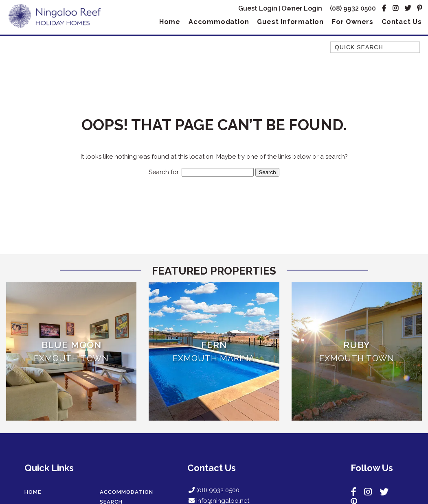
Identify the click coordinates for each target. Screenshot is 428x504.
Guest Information (290, 22)
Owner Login (302, 8)
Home (170, 22)
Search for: (164, 172)
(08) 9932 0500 (353, 8)
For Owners (353, 22)
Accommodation (219, 22)
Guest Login (258, 8)
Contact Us (402, 22)
